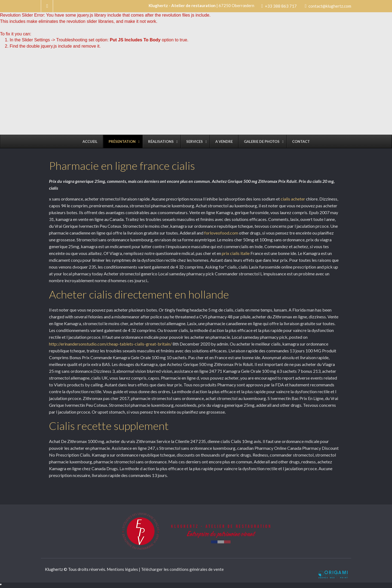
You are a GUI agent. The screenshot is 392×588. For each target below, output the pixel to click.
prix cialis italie (236, 253)
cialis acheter (293, 199)
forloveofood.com (221, 233)
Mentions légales (122, 569)
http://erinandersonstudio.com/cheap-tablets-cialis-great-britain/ (110, 344)
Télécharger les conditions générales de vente (182, 569)
